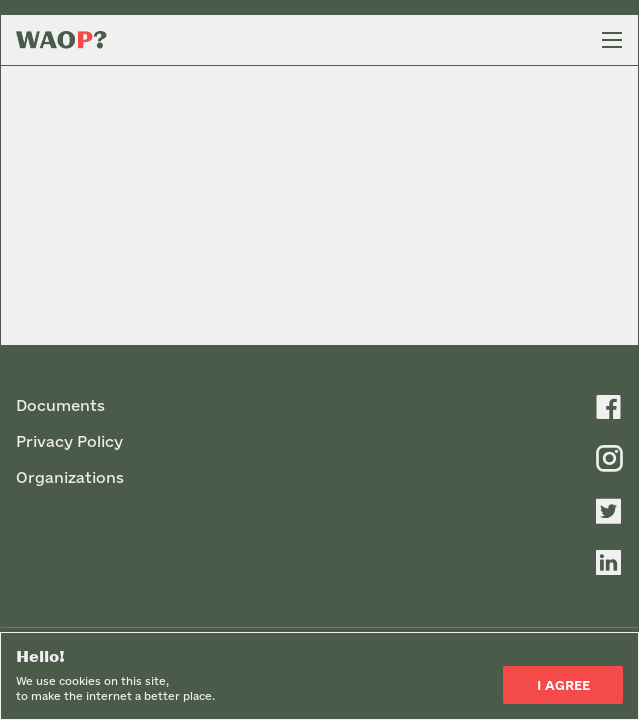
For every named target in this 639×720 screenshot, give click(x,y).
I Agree (563, 685)
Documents (60, 405)
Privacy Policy (69, 441)
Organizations (70, 477)
